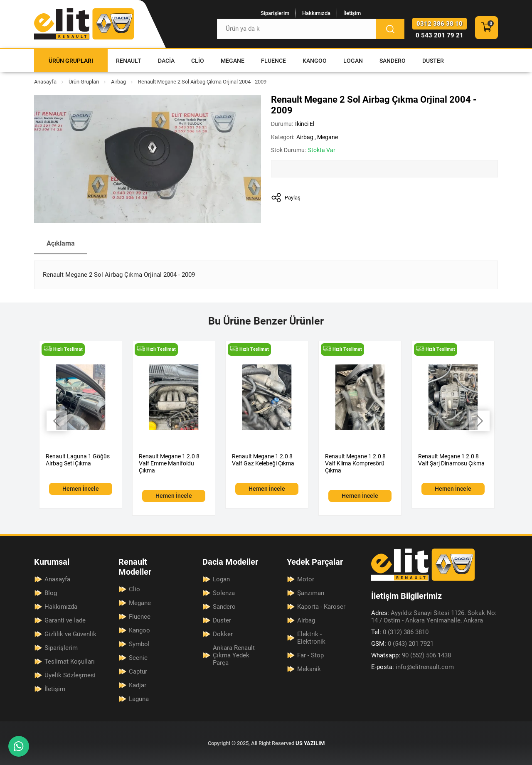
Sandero (393, 61)
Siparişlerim (275, 13)
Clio (198, 61)
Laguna (139, 699)
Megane (233, 61)
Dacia (166, 61)
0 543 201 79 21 (440, 35)
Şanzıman (311, 593)
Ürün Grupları (71, 61)
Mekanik (309, 669)
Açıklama (61, 243)
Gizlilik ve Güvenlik (70, 634)
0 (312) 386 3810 (400, 632)
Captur (138, 672)
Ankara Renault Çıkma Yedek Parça (234, 655)
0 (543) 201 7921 (402, 644)
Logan (353, 61)
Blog (51, 593)
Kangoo (315, 61)
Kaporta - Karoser (321, 607)
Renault (129, 61)
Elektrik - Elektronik (311, 638)
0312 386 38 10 (440, 24)
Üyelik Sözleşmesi (70, 675)
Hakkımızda (316, 13)
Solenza (224, 593)
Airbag (118, 82)
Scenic (138, 658)
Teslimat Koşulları (70, 662)
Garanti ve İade (65, 620)
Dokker (223, 634)
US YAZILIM (310, 743)
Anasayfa (45, 82)
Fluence (273, 61)
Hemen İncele (81, 489)
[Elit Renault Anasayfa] (84, 24)
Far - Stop (310, 655)
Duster (433, 61)
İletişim (352, 13)
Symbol (139, 644)
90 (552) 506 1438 (411, 655)
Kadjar (138, 685)
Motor (306, 579)
